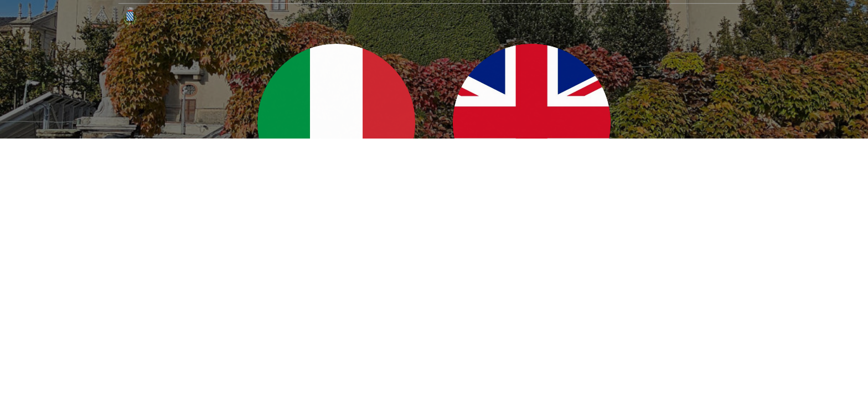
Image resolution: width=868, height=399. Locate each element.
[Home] (130, 17)
